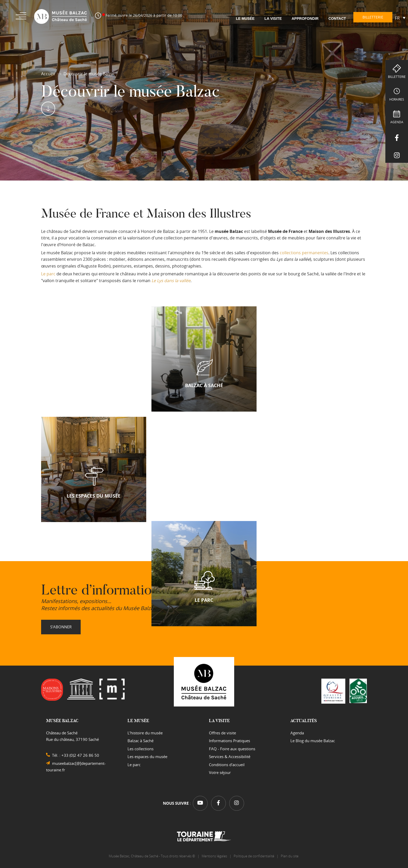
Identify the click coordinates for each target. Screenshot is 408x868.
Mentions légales (214, 856)
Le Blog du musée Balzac (313, 741)
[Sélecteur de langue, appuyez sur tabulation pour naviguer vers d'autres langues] (400, 18)
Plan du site (290, 856)
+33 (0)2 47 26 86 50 (80, 755)
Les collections (141, 749)
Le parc (48, 274)
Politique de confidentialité (254, 856)
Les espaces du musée (147, 757)
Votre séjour (220, 772)
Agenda (397, 122)
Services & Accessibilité (230, 757)
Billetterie (397, 77)
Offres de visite (222, 733)
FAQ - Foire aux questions (232, 749)
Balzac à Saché (141, 741)
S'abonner (61, 627)
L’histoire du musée (145, 733)
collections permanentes (304, 253)
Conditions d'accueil (227, 765)
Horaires (397, 99)
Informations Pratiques (229, 741)
